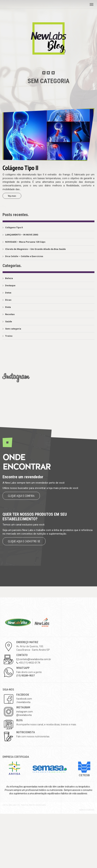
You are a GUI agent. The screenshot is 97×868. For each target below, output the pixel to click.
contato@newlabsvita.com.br (34, 707)
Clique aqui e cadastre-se (24, 541)
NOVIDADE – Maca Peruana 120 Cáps (25, 242)
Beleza (9, 278)
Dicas (8, 300)
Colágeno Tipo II (14, 227)
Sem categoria (13, 329)
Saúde (9, 322)
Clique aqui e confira (21, 496)
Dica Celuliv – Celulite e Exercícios (24, 256)
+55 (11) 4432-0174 (28, 710)
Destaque (10, 285)
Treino (9, 336)
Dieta (8, 307)
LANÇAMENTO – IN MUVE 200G (22, 235)
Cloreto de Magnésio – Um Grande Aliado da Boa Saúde (35, 249)
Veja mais (12, 196)
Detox (8, 293)
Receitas (10, 314)
